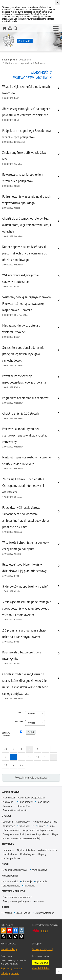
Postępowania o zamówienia (18, 897)
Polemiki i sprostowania (15, 810)
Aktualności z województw (31, 798)
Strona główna (9, 60)
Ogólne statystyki (26, 850)
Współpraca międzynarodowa (38, 830)
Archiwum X (9, 802)
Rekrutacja (29, 886)
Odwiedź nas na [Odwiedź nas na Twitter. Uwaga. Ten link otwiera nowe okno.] (10, 936)
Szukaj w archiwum (6, 734)
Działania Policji (11, 792)
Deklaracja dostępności (42, 949)
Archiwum (40, 63)
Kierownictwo (23, 822)
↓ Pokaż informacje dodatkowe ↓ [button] (31, 778)
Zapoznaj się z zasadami (12, 968)
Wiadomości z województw (18, 63)
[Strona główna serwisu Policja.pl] (4, 28)
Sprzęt (52, 826)
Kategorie (19, 722)
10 (30, 757)
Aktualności (25, 60)
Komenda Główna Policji (45, 822)
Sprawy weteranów (45, 913)
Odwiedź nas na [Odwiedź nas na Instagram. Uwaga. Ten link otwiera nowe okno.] (21, 930)
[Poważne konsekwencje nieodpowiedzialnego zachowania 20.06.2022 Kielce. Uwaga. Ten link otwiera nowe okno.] (27, 382)
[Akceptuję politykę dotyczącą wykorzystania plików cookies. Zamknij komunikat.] (58, 3)
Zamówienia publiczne (14, 891)
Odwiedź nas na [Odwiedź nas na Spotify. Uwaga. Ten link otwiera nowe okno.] (21, 936)
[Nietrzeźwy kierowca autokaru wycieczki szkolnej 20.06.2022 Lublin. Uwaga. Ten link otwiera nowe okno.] (27, 331)
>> (21, 764)
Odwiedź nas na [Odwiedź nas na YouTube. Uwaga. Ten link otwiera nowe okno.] (10, 930)
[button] (56, 29)
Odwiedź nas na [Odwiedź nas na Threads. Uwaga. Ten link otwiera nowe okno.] (4, 936)
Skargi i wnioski (23, 913)
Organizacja (9, 826)
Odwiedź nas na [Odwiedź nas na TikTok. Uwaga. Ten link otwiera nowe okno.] (16, 936)
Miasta (21, 713)
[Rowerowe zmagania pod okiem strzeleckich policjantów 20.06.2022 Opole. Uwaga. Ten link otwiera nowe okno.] (27, 180)
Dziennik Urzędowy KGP (16, 870)
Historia (41, 826)
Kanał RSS (4, 930)
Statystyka (8, 844)
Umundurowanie (11, 830)
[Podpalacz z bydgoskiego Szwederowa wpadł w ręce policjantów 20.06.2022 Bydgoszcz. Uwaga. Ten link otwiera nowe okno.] (27, 136)
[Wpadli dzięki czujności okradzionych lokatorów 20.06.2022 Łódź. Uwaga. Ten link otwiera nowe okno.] (27, 92)
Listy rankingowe (12, 886)
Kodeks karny (10, 854)
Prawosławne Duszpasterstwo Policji (22, 838)
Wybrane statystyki (48, 850)
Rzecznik (8, 913)
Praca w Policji (10, 876)
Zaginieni (8, 806)
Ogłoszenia (41, 882)
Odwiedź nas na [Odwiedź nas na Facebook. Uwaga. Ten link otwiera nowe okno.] (16, 930)
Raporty (42, 854)
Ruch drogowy (26, 802)
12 (46, 757)
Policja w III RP (26, 826)
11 (38, 757)
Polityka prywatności (10, 973)
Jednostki (8, 822)
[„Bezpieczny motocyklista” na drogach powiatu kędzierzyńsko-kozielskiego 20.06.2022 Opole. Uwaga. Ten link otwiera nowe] (27, 114)
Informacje (8, 850)
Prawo (5, 864)
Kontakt (6, 907)
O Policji (6, 816)
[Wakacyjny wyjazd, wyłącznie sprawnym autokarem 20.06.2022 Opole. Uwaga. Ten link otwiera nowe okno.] (27, 281)
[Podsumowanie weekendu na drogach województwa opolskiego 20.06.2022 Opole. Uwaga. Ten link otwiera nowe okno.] (27, 202)
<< (4, 748)
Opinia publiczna (12, 858)
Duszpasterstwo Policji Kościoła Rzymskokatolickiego (30, 834)
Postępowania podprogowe (17, 901)
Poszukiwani (43, 802)
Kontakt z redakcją (9, 949)
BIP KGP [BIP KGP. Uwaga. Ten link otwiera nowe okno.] (45, 931)
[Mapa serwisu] (10, 28)
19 (5, 765)
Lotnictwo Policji (24, 806)
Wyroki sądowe (39, 870)
